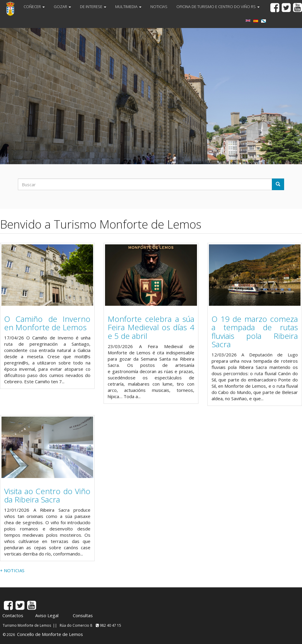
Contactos (13, 615)
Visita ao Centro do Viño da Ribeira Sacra (47, 495)
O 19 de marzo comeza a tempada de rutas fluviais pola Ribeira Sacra (255, 332)
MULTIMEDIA (128, 7)
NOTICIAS (159, 7)
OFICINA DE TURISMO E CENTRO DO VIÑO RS (218, 7)
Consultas (83, 615)
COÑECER (34, 7)
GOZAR (62, 7)
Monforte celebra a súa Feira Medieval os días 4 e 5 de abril (151, 327)
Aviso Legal (47, 615)
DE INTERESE (93, 7)
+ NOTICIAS (12, 570)
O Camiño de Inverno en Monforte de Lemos (47, 323)
